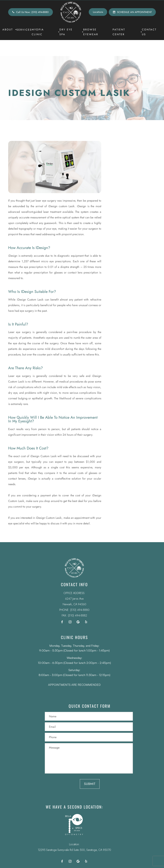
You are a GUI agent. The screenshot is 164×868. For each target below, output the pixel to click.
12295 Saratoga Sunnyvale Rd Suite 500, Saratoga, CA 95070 (68, 850)
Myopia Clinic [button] (46, 32)
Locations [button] (98, 12)
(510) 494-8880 (73, 610)
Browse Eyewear (91, 32)
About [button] (9, 30)
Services (24, 30)
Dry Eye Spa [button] (71, 32)
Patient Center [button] (127, 32)
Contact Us (149, 32)
